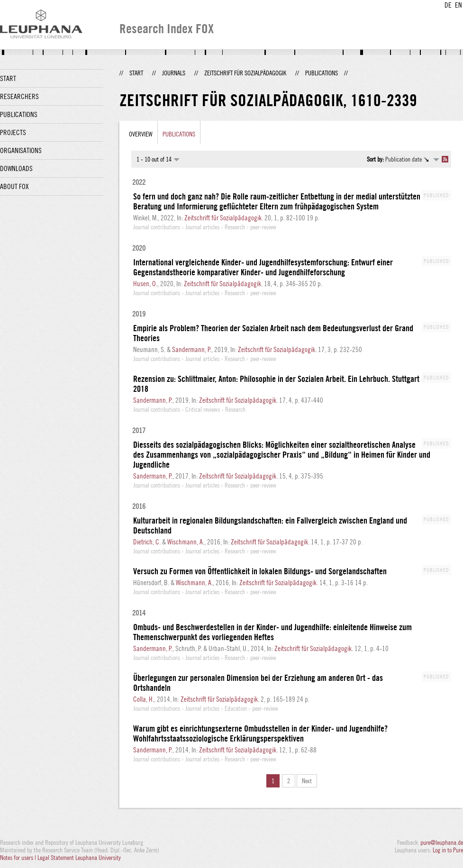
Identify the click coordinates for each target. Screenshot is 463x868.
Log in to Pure (448, 850)
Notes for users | (19, 858)
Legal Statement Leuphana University (79, 858)
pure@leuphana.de (442, 842)
